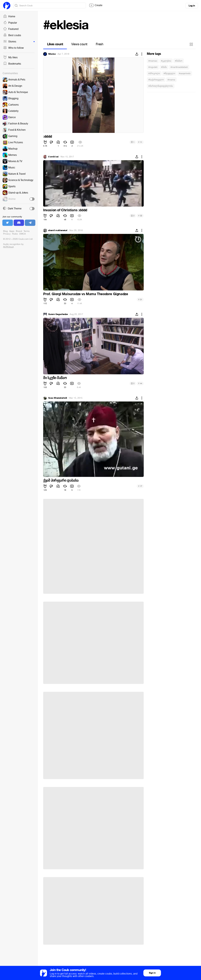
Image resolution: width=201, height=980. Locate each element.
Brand (19, 231)
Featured (11, 29)
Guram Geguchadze (58, 314)
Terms (27, 231)
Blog (5, 231)
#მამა (164, 67)
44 (140, 383)
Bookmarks (12, 64)
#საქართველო (156, 80)
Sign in (152, 973)
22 (140, 216)
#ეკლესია (166, 61)
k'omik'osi (53, 157)
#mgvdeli (153, 67)
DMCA (23, 234)
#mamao (153, 61)
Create (96, 5)
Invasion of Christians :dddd (65, 210)
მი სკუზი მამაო (55, 378)
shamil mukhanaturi (58, 230)
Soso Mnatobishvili (58, 398)
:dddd (48, 136)
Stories (19, 42)
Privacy (7, 234)
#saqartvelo (185, 73)
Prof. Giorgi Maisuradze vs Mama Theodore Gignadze (86, 294)
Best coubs (12, 35)
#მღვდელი (169, 73)
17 (140, 486)
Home (9, 16)
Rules (15, 234)
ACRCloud (8, 247)
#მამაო (179, 61)
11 (140, 142)
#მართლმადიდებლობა (161, 86)
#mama (171, 80)
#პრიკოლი (154, 73)
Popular (10, 23)
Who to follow (13, 48)
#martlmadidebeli (179, 67)
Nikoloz (52, 54)
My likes (10, 57)
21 (140, 299)
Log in (192, 6)
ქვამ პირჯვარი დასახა (61, 480)
